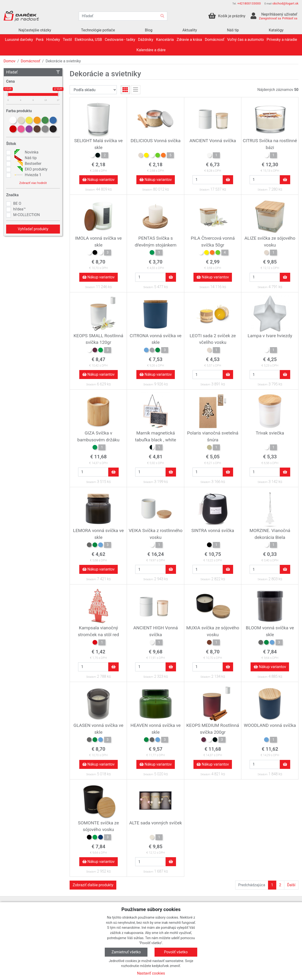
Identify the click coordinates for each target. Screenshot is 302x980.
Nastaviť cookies (151, 973)
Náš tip (25, 158)
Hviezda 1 (27, 175)
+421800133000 (249, 3)
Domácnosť (31, 61)
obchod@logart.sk (285, 3)
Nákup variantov (99, 180)
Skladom (90, 190)
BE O (17, 203)
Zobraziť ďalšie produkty (93, 885)
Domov (9, 61)
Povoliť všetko (176, 952)
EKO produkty (30, 169)
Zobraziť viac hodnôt (33, 183)
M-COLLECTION (27, 215)
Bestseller (27, 164)
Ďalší (291, 885)
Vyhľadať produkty (33, 229)
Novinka (26, 152)
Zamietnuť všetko (126, 952)
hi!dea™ (19, 209)
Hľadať (33, 72)
